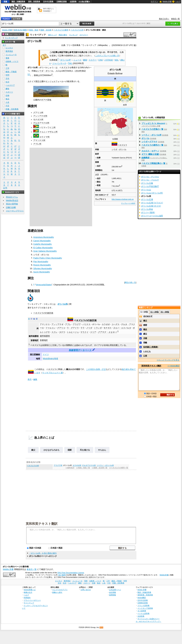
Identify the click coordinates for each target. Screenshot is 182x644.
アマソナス (45, 324)
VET (120, 190)
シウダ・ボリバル (119, 149)
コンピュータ (11, 55)
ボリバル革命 (147, 209)
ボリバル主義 (147, 183)
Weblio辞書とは (30, 590)
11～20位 (154, 312)
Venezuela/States (44, 285)
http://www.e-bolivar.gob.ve (123, 199)
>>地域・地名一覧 (83, 468)
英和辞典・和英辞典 (145, 595)
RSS (102, 627)
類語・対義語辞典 (18, 2)
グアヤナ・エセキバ (107, 332)
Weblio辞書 (164, 575)
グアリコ (61, 328)
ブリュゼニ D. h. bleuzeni (153, 123)
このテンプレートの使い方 (107, 56)
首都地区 (44, 340)
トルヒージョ (73, 332)
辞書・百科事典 (12, 109)
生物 (7, 95)
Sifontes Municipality (43, 268)
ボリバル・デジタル (150, 177)
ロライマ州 (45, 137)
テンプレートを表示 (128, 203)
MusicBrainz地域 (50, 359)
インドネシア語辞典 (145, 608)
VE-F (114, 195)
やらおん (102, 450)
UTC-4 (114, 190)
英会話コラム (12, 197)
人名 (7, 102)
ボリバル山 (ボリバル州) (152, 193)
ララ (82, 328)
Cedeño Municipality (43, 244)
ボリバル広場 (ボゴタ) (151, 206)
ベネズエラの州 (77, 30)
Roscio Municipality (42, 265)
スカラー (93, 60)
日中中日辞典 (48, 2)
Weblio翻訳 (142, 598)
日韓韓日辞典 (62, 2)
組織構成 (145, 158)
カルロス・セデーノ (150, 151)
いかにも (147, 351)
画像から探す (57, 592)
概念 (145, 329)
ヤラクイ (84, 332)
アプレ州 (37, 144)
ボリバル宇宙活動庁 (150, 186)
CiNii (101, 60)
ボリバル (96, 324)
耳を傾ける (85, 450)
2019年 (79, 71)
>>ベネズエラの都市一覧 (119, 468)
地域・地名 (34, 30)
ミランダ (98, 328)
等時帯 (98, 190)
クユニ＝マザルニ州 (48, 132)
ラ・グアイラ (73, 328)
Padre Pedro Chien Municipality (48, 258)
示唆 (145, 338)
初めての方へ (164, 19)
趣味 (7, 89)
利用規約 (27, 598)
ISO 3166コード (102, 195)
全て (4, 45)
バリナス (86, 324)
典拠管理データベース (80, 350)
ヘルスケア (10, 85)
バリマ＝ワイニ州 (47, 127)
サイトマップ (29, 603)
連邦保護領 (45, 336)
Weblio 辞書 (167, 2)
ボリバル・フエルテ (150, 180)
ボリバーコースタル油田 (152, 216)
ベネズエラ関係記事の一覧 (153, 163)
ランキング (73, 35)
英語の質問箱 (12, 204)
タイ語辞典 (142, 611)
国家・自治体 (46, 30)
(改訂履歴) (62, 575)
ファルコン (50, 328)
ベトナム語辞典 (143, 613)
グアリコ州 (38, 113)
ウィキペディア (38, 35)
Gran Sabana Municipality (45, 251)
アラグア (77, 324)
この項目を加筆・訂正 (96, 369)
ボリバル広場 (147, 199)
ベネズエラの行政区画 (43, 313)
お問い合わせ (86, 590)
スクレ (54, 332)
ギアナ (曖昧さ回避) (150, 154)
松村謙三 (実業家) (151, 347)
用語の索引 (63, 35)
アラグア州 (58, 465)
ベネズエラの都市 (61, 30)
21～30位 (165, 312)
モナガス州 (38, 120)
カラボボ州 (77, 465)
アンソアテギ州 (40, 116)
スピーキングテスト (15, 211)
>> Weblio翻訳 (173, 366)
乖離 (145, 343)
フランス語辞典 (143, 606)
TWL (70, 63)
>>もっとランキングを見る (168, 360)
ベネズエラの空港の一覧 (152, 129)
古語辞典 (73, 2)
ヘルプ (178, 2)
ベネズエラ (122, 145)
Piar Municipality (41, 262)
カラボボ (106, 324)
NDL (117, 60)
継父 (145, 334)
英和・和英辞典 (34, 2)
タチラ (62, 332)
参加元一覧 (175, 19)
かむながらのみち (51, 450)
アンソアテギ (57, 324)
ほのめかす (148, 316)
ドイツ (46, 354)
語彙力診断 (11, 207)
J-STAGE (109, 60)
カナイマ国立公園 (36, 81)
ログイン (154, 1)
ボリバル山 (146, 190)
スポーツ (9, 92)
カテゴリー (84, 35)
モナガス (107, 328)
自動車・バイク (12, 61)
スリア (93, 332)
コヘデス (115, 324)
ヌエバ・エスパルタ (122, 328)
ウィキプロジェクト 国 (52, 373)
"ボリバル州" (65, 60)
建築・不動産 (11, 72)
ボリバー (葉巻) (148, 212)
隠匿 (70, 450)
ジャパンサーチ (59, 63)
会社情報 (112, 592)
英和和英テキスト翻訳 (42, 524)
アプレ (68, 324)
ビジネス (9, 48)
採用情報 (112, 595)
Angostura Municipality (44, 237)
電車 (7, 58)
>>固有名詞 (70, 468)
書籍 (85, 60)
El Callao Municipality (43, 248)
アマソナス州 (39, 140)
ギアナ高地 (46, 100)
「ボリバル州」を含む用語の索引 (43, 553)
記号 (5, 188)
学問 (7, 75)
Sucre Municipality (42, 272)
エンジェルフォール (54, 81)
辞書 (5, 2)
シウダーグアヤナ (149, 142)
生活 (7, 82)
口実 (145, 356)
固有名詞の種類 (20, 30)
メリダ (89, 328)
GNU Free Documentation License (71, 573)
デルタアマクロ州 (41, 123)
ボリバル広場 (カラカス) (152, 203)
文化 (7, 78)
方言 (7, 106)
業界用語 (9, 51)
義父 (33, 450)
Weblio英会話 (12, 200)
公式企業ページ (115, 590)
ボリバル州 (62, 304)
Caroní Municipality (42, 241)
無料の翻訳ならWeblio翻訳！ (48, 10)
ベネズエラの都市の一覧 (152, 145)
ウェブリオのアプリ (60, 590)
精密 (145, 325)
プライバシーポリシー (32, 600)
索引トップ (52, 35)
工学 (7, 68)
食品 (7, 99)
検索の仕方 (28, 592)
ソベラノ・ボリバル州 (105, 465)
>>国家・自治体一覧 (99, 468)
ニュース (77, 60)
